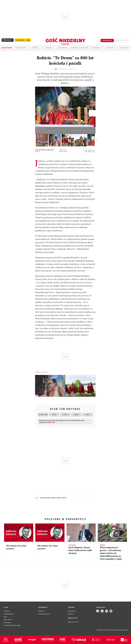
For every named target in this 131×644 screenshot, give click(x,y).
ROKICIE (64, 498)
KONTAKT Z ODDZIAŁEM (79, 48)
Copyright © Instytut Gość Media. (105, 630)
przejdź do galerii (65, 69)
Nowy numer (7, 48)
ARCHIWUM (62, 48)
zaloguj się (120, 41)
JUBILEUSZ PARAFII (56, 498)
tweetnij (90, 150)
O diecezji (124, 48)
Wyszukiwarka (127, 40)
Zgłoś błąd (8, 630)
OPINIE (35, 48)
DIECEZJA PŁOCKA (45, 498)
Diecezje (110, 48)
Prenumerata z (23, 40)
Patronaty (96, 48)
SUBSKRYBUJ (107, 41)
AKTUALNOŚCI (21, 48)
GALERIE (49, 48)
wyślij (94, 150)
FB (86, 150)
